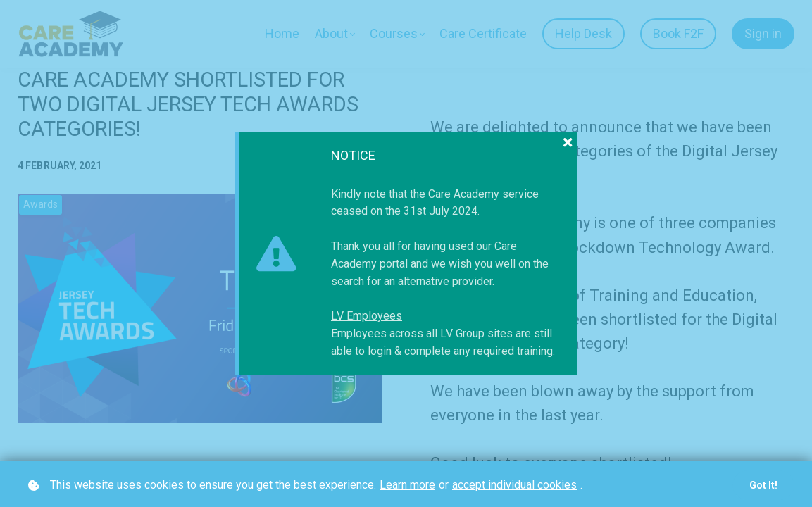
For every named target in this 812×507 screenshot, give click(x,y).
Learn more (407, 485)
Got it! (763, 485)
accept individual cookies (514, 485)
